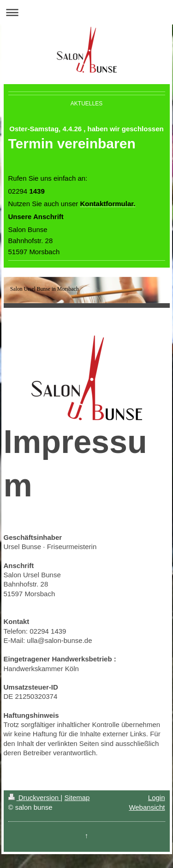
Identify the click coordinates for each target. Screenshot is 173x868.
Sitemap (77, 798)
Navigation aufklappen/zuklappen (86, 12)
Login (157, 798)
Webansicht (147, 807)
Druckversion (35, 798)
